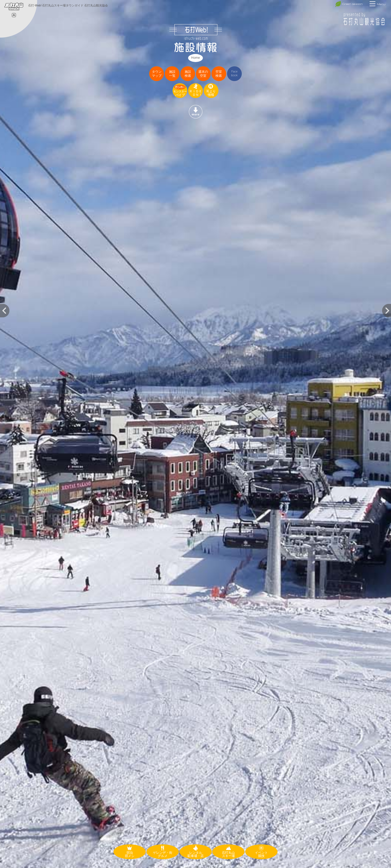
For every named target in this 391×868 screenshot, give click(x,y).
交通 (163, 863)
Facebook (235, 73)
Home (195, 58)
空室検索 (219, 74)
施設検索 (188, 74)
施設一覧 (172, 74)
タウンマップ (157, 74)
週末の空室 (203, 74)
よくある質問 (178, 863)
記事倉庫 (225, 863)
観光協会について (203, 863)
